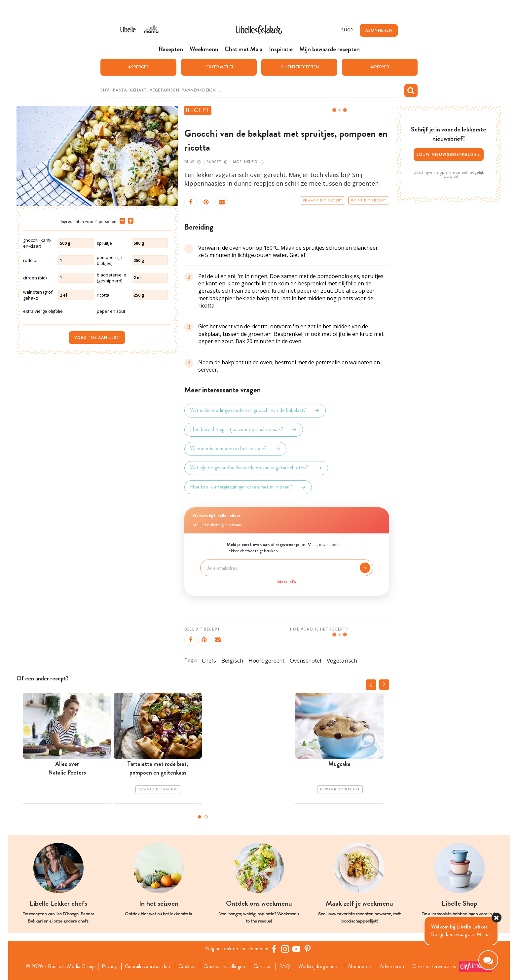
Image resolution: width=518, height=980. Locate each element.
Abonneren (359, 966)
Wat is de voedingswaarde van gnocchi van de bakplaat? (255, 411)
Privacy (109, 966)
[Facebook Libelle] (274, 949)
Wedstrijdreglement (319, 966)
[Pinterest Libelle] (308, 949)
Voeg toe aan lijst (97, 338)
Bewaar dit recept (322, 200)
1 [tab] (200, 817)
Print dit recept (369, 200)
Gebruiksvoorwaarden (148, 966)
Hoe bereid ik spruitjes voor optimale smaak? (244, 430)
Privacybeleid (449, 177)
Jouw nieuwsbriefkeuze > (449, 154)
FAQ (285, 966)
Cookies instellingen (224, 966)
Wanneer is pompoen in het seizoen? (235, 449)
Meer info (287, 582)
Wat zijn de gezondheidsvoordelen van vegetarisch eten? (256, 468)
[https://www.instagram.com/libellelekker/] (285, 949)
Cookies (187, 966)
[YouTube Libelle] (296, 949)
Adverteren (392, 966)
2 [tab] (206, 817)
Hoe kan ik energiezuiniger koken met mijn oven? (248, 487)
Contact (262, 966)
